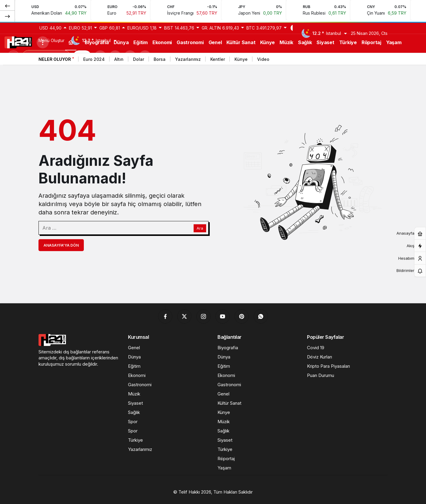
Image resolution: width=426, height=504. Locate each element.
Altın (119, 59)
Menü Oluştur (51, 40)
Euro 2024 (94, 59)
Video (263, 59)
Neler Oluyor (55, 59)
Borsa (160, 59)
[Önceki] (7, 6)
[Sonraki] (7, 16)
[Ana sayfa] (71, 42)
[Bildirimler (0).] (420, 271)
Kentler (218, 59)
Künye (241, 59)
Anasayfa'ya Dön (61, 245)
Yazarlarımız (188, 59)
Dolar (139, 59)
